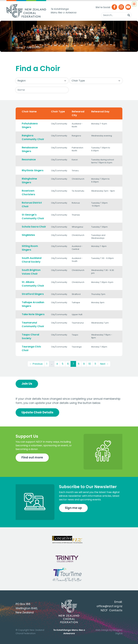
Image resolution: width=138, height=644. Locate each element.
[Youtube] (128, 7)
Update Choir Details (37, 412)
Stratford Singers (33, 294)
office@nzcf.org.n (109, 606)
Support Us (27, 436)
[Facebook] (114, 7)
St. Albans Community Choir (33, 284)
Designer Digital (118, 632)
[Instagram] (121, 7)
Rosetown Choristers (28, 193)
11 (95, 364)
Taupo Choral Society (30, 336)
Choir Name (29, 112)
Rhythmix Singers (33, 170)
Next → (104, 364)
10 (90, 364)
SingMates (28, 235)
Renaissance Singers (30, 149)
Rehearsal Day (100, 112)
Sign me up (73, 508)
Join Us (27, 384)
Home (19, 48)
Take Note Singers (33, 314)
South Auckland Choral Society (32, 260)
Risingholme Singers (29, 181)
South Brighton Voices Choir (31, 272)
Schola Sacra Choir (34, 227)
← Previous (36, 364)
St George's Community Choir (33, 217)
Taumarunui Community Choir (33, 324)
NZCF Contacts (112, 610)
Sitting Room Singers (30, 248)
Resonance (29, 160)
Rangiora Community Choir (33, 137)
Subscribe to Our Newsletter (88, 487)
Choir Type (58, 112)
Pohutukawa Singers (30, 125)
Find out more (32, 457)
